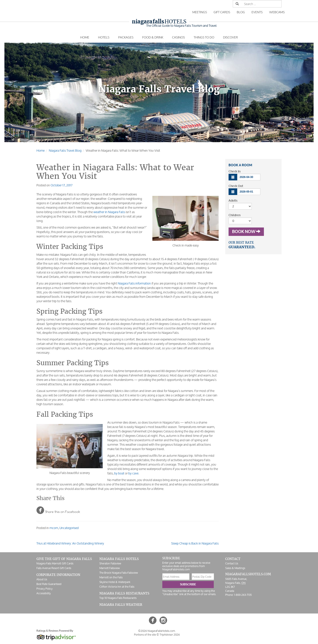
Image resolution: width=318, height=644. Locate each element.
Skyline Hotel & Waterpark (115, 582)
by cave (133, 473)
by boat (119, 473)
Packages (126, 37)
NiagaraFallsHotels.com (248, 574)
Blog (241, 12)
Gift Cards (222, 12)
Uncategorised (69, 528)
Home (85, 37)
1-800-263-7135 (243, 595)
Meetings (200, 12)
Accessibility (44, 593)
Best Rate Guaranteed (49, 584)
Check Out (236, 186)
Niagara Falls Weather (121, 605)
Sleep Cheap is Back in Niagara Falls (195, 543)
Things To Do (204, 37)
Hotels (159, 22)
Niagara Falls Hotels (119, 559)
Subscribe (188, 584)
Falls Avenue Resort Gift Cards (54, 568)
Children (235, 215)
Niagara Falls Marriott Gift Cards (55, 563)
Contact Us (232, 563)
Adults (233, 201)
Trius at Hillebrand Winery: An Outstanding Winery (70, 543)
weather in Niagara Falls (109, 212)
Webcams (277, 12)
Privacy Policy (44, 589)
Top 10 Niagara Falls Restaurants (118, 598)
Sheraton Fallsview (110, 563)
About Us (42, 579)
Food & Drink (153, 37)
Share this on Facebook (58, 510)
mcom (54, 528)
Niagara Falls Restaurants (124, 593)
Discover (230, 37)
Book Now (246, 232)
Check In (235, 171)
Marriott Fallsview (110, 568)
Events (257, 12)
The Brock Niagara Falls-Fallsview (119, 573)
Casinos (178, 37)
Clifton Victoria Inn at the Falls (117, 587)
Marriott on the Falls (111, 577)
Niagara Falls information (134, 283)
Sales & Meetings (235, 568)
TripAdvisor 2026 (170, 635)
